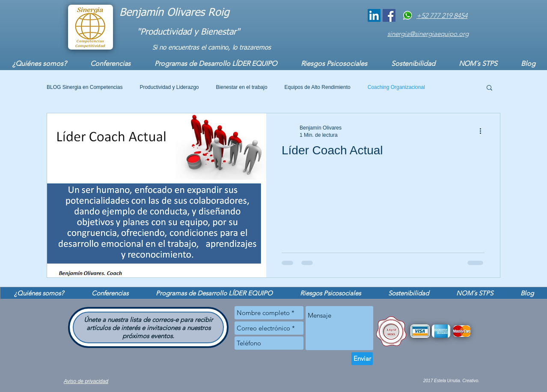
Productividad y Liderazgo (169, 87)
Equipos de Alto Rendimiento (318, 87)
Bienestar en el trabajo (242, 87)
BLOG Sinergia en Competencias (85, 87)
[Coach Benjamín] (374, 15)
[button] (489, 88)
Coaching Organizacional (396, 87)
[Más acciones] (483, 131)
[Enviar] (362, 359)
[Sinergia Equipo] (389, 15)
